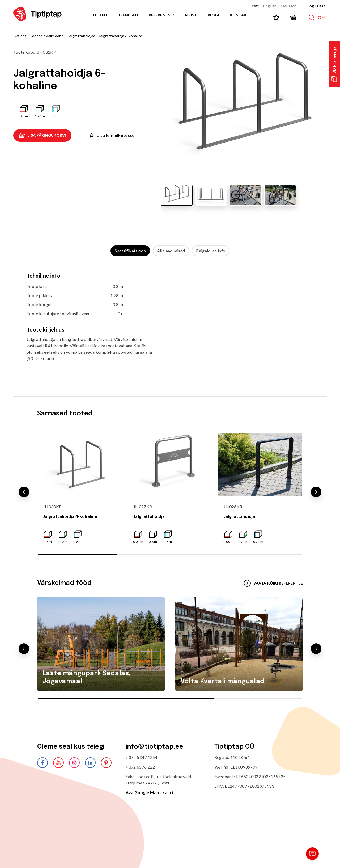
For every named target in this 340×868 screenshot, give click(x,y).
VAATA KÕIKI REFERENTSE (273, 583)
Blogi (213, 15)
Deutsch (289, 6)
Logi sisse (316, 6)
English (270, 6)
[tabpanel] (170, 321)
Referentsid (162, 15)
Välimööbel (55, 36)
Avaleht (20, 36)
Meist (191, 15)
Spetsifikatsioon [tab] (130, 251)
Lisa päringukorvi (42, 135)
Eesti (254, 6)
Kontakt (240, 15)
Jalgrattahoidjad (82, 36)
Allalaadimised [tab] (171, 251)
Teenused (128, 15)
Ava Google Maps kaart (150, 792)
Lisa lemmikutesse (112, 135)
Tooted (99, 15)
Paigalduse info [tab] (211, 251)
